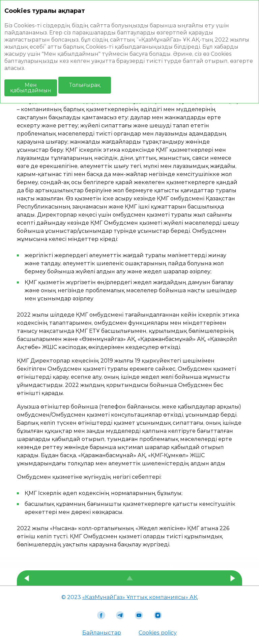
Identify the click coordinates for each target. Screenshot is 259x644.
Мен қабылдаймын (31, 88)
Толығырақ (85, 85)
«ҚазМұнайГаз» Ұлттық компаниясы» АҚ (140, 597)
